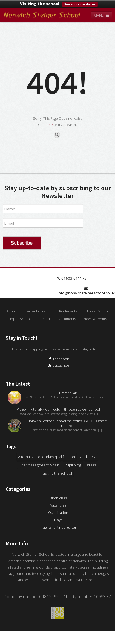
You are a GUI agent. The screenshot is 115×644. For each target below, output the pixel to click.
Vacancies (58, 505)
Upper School (20, 319)
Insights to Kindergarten (58, 527)
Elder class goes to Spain (39, 465)
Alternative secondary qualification (47, 457)
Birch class (58, 498)
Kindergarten (69, 311)
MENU (101, 15)
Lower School (98, 311)
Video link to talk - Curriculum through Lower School (58, 409)
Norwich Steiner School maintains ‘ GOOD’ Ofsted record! (67, 423)
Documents (67, 319)
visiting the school (57, 473)
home (48, 125)
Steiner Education (38, 311)
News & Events (95, 319)
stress (91, 465)
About (11, 311)
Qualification (58, 513)
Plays (58, 520)
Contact (44, 319)
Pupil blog (73, 465)
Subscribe (58, 365)
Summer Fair (67, 393)
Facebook (58, 359)
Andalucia (88, 457)
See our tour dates (80, 4)
